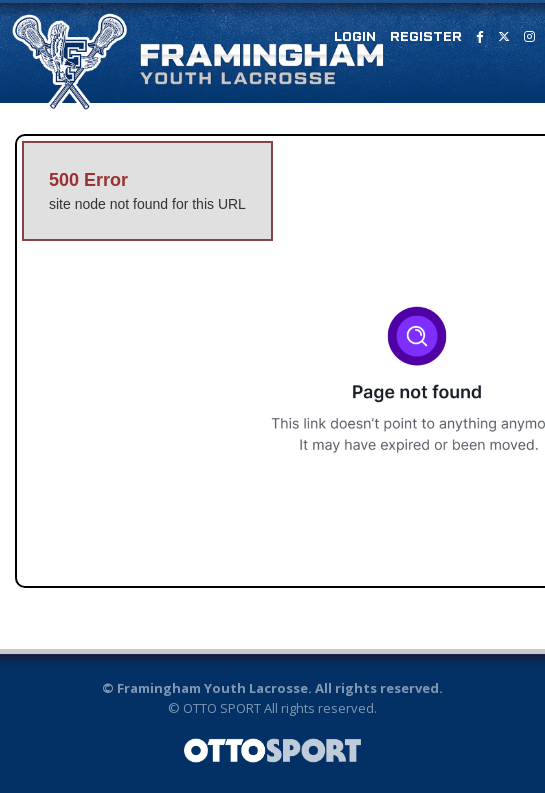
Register (426, 37)
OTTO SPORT (222, 708)
